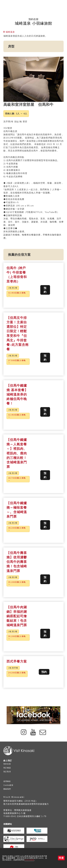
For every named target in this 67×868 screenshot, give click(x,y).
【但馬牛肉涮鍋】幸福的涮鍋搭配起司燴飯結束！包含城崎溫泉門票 (17, 616)
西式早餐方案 (17, 661)
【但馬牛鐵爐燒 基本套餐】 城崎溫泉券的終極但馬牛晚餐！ (17, 394)
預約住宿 (7, 764)
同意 (61, 858)
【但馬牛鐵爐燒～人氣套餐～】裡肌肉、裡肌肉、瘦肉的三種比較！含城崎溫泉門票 (17, 453)
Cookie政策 (29, 860)
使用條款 (7, 781)
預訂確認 (7, 768)
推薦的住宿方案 (19, 255)
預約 (45, 290)
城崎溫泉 (9, 32)
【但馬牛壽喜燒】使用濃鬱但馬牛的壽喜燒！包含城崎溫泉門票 (17, 562)
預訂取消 (7, 772)
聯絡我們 (7, 789)
